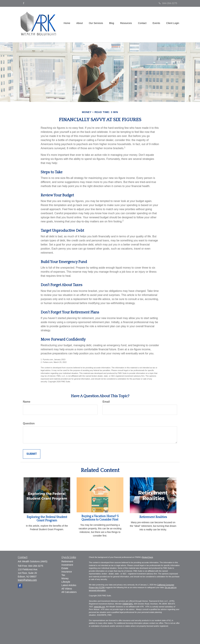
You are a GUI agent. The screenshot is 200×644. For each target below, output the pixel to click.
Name (27, 402)
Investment (67, 565)
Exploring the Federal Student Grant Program (47, 519)
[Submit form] (32, 454)
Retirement (67, 561)
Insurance (67, 572)
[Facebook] (24, 3)
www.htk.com (100, 607)
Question (29, 423)
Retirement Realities (153, 517)
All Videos (67, 589)
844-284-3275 (168, 3)
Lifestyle (66, 582)
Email (106, 402)
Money (65, 578)
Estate (65, 568)
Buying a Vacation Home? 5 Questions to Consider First (100, 518)
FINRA (125, 604)
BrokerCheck (148, 557)
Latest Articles (69, 585)
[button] (80, 24)
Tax (63, 575)
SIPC (131, 604)
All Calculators (69, 592)
